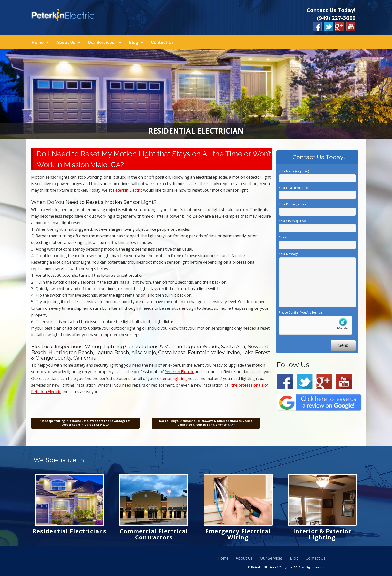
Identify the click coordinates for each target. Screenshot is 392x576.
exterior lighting (172, 380)
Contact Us (162, 43)
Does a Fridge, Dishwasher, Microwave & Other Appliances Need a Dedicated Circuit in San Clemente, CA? (206, 424)
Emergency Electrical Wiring (238, 536)
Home (38, 43)
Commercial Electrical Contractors (154, 536)
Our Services (101, 43)
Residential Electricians (69, 533)
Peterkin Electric (128, 192)
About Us (66, 43)
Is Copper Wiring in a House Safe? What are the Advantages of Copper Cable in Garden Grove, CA (85, 424)
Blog (134, 43)
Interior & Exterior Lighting (322, 536)
